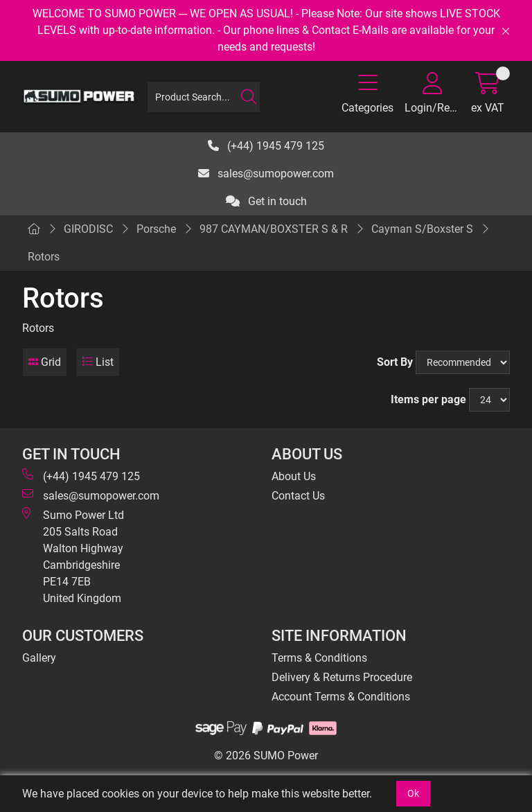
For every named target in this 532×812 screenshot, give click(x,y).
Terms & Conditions (319, 658)
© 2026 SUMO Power (266, 756)
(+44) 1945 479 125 (266, 146)
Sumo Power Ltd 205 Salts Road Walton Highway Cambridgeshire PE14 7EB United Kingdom (73, 556)
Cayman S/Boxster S (422, 229)
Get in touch (266, 201)
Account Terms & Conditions (341, 697)
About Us (294, 476)
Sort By (395, 362)
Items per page (428, 399)
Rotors (44, 257)
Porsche (156, 229)
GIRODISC (88, 229)
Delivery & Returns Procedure (342, 677)
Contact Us (298, 496)
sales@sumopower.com (266, 174)
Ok (413, 793)
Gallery (39, 658)
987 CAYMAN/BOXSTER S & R (274, 229)
